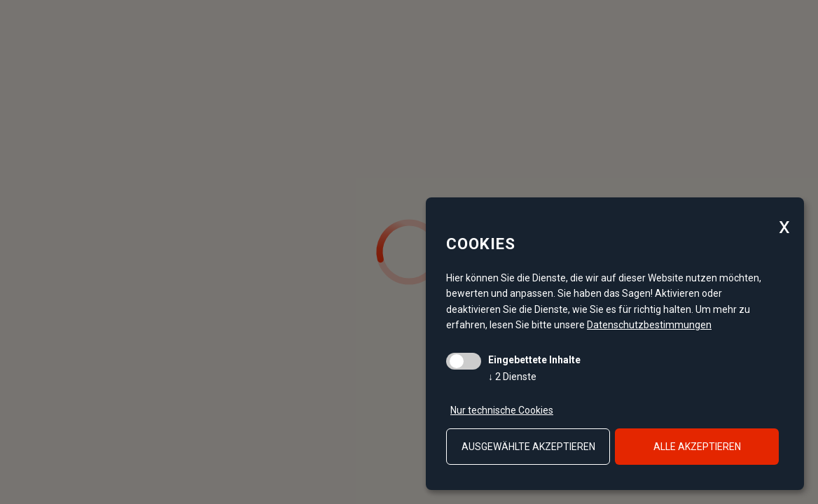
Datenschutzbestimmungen (649, 325)
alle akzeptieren (697, 447)
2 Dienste (512, 377)
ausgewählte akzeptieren (528, 447)
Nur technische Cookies (502, 410)
